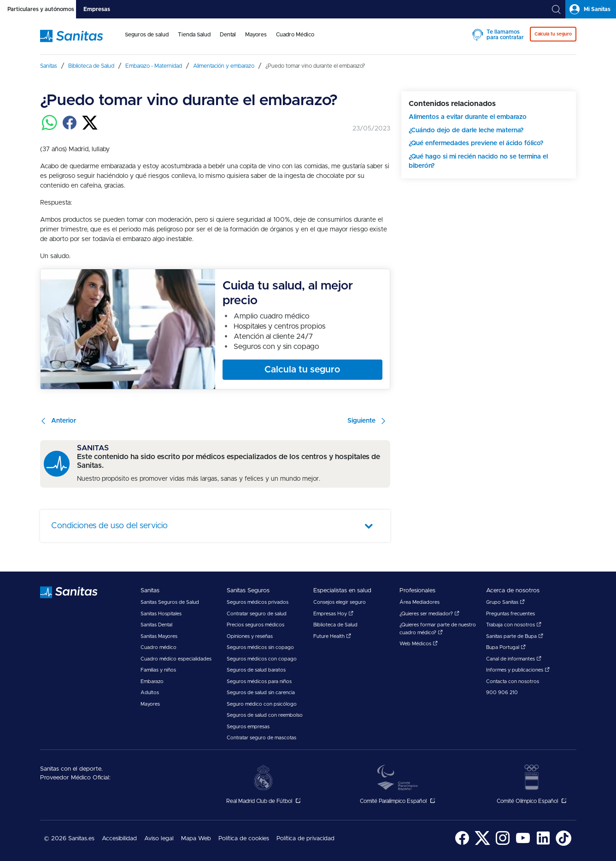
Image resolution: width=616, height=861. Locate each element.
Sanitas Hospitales (161, 614)
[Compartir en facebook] (70, 128)
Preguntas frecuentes (510, 614)
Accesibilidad (119, 839)
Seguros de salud (147, 35)
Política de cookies (244, 839)
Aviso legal (159, 839)
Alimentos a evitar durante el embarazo (468, 117)
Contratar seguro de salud (257, 614)
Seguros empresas (248, 727)
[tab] (38, 9)
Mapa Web (196, 839)
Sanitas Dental (156, 625)
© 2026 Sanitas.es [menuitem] (69, 839)
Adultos (150, 693)
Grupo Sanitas (505, 602)
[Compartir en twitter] (90, 128)
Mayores (256, 35)
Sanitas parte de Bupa (515, 636)
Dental (228, 35)
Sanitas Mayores (159, 636)
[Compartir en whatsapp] (49, 128)
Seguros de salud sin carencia (261, 693)
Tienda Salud (194, 35)
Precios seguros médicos (255, 625)
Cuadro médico (158, 647)
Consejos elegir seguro (340, 602)
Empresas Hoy (333, 614)
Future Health (332, 636)
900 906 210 (502, 693)
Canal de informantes (514, 659)
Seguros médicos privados (258, 602)
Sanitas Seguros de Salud (170, 602)
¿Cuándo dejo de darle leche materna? (466, 130)
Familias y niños (158, 670)
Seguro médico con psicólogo (262, 704)
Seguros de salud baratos (256, 670)
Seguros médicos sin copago (260, 647)
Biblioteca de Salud (335, 625)
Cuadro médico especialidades (176, 659)
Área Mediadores (419, 602)
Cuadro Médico (295, 35)
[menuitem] (147, 41)
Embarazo (152, 681)
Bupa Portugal (506, 647)
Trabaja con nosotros (514, 625)
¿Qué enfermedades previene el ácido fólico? (476, 143)
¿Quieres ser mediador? (429, 614)
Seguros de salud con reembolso (265, 715)
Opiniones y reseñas (250, 636)
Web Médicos (419, 644)
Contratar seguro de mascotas (261, 738)
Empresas (97, 9)
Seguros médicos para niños (259, 681)
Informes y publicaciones (518, 670)
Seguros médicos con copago (262, 659)
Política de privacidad (305, 839)
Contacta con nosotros (513, 681)
